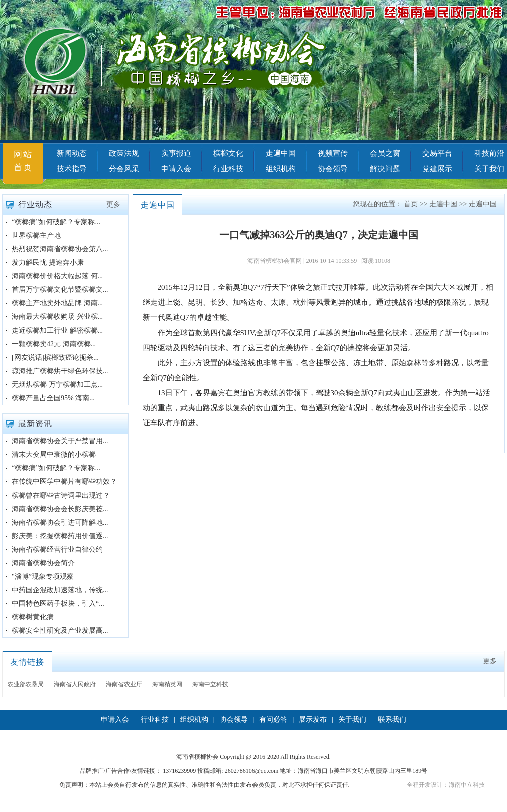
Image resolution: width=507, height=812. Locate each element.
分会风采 (124, 169)
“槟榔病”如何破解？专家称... (56, 222)
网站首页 (23, 161)
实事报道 (176, 153)
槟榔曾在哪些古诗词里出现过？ (61, 495)
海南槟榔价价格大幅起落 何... (57, 276)
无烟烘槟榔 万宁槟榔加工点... (57, 384)
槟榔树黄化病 (33, 617)
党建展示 (437, 169)
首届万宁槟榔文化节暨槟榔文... (60, 290)
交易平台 (437, 153)
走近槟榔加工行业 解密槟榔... (57, 330)
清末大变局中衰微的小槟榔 (54, 455)
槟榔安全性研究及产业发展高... (60, 631)
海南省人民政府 (75, 684)
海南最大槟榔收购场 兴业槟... (57, 317)
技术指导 (72, 169)
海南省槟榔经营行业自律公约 (57, 549)
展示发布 (313, 719)
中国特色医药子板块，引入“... (58, 604)
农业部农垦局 (26, 684)
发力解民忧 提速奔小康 (48, 263)
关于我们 (352, 719)
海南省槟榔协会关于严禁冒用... (60, 441)
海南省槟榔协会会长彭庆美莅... (60, 509)
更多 (113, 204)
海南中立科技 (210, 684)
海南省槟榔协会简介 (43, 563)
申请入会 (176, 169)
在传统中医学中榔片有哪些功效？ (64, 482)
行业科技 (228, 169)
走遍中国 (281, 153)
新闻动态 (72, 153)
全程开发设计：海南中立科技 (446, 785)
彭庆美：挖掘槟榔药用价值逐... (60, 536)
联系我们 (392, 719)
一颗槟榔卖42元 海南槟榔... (54, 344)
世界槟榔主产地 (36, 235)
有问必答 (273, 719)
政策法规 (124, 153)
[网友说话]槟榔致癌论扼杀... (55, 357)
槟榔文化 (228, 153)
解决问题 (385, 169)
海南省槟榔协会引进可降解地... (60, 522)
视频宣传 (333, 153)
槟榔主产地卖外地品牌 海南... (57, 303)
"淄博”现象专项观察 (43, 577)
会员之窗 (385, 153)
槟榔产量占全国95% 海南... (53, 398)
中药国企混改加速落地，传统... (60, 590)
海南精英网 (167, 684)
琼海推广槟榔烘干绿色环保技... (60, 371)
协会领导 (333, 169)
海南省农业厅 (124, 684)
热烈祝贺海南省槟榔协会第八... (60, 249)
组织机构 (281, 169)
